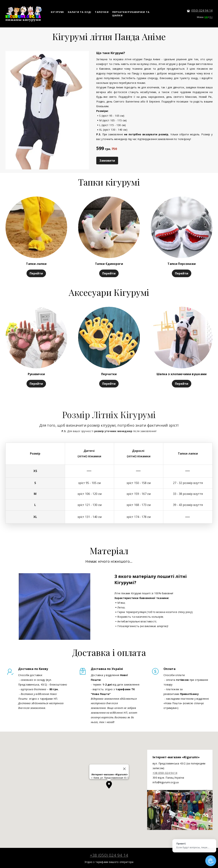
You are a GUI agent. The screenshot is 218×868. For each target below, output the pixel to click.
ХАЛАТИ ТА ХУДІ (80, 12)
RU (211, 17)
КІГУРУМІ (57, 12)
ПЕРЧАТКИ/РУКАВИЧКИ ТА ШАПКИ (131, 14)
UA (206, 17)
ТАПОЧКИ (102, 12)
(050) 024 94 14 (202, 11)
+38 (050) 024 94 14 (165, 773)
